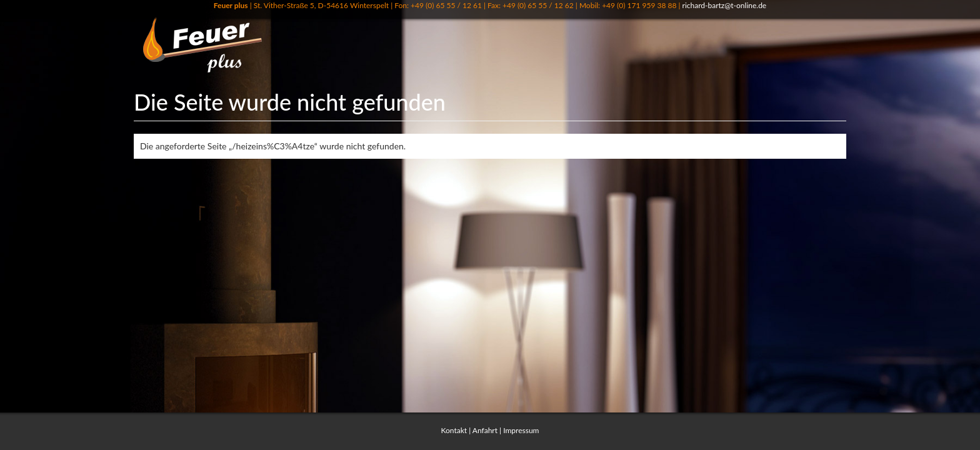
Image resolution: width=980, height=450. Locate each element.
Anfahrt (485, 430)
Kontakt (454, 430)
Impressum (521, 430)
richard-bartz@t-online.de (725, 5)
